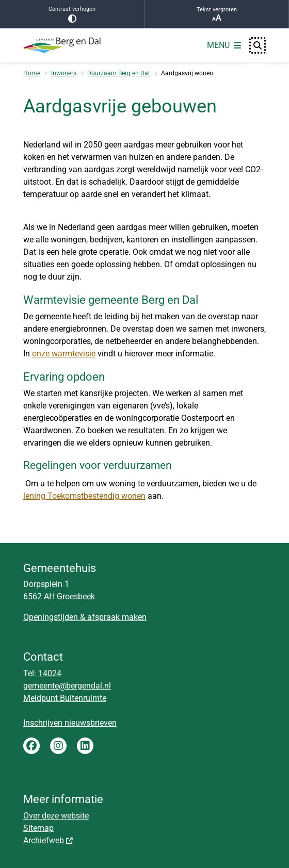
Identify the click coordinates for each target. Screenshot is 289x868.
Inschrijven (44, 723)
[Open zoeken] (258, 45)
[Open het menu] (224, 45)
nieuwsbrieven (91, 723)
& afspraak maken (112, 617)
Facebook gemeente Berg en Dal (31, 746)
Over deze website (56, 816)
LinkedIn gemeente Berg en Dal (85, 746)
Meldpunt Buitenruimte (65, 698)
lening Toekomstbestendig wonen (84, 496)
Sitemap (38, 828)
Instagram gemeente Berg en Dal (58, 746)
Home (32, 73)
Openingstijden (51, 617)
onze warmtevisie (64, 354)
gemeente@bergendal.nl (67, 686)
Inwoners (64, 73)
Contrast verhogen (72, 14)
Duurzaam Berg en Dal (118, 73)
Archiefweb (49, 840)
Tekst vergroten (216, 14)
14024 (50, 673)
